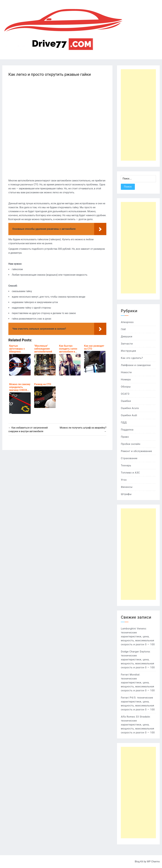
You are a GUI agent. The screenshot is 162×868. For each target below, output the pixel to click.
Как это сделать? (132, 358)
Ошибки (126, 401)
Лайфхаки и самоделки (136, 365)
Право (125, 437)
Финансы (127, 487)
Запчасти (127, 344)
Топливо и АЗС (130, 473)
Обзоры (126, 387)
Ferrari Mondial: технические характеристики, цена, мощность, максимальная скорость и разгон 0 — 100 (138, 683)
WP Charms (153, 862)
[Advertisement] (138, 115)
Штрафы (126, 494)
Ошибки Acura (130, 408)
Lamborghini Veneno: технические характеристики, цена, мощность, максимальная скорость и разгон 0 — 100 (138, 637)
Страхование (129, 458)
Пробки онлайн (131, 444)
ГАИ (123, 329)
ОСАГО (125, 394)
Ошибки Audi (129, 415)
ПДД (124, 422)
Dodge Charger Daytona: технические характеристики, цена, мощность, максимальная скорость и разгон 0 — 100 (138, 660)
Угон (124, 480)
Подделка (127, 430)
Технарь (126, 465)
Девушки (127, 337)
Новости (126, 372)
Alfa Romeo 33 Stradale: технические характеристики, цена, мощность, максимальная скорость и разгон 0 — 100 (138, 725)
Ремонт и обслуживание (136, 451)
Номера (126, 380)
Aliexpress (127, 322)
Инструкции (128, 351)
